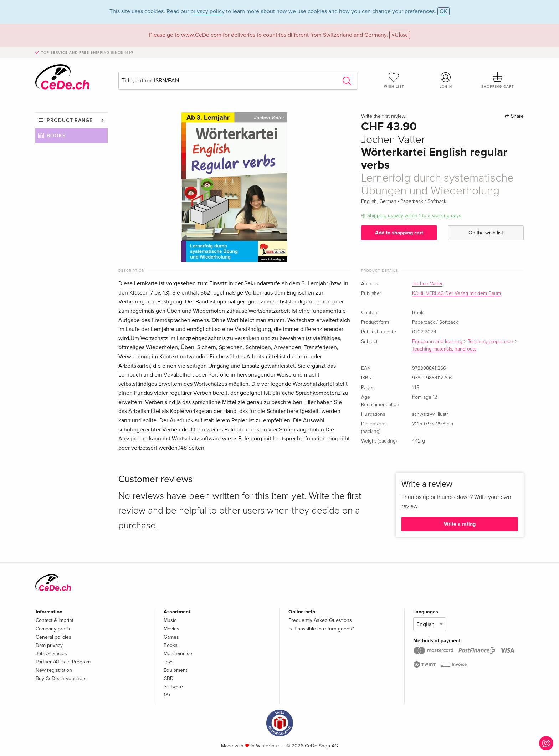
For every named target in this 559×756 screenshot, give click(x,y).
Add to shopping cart (399, 233)
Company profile (54, 629)
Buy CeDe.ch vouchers (61, 678)
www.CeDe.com (201, 35)
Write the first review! (384, 116)
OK (443, 11)
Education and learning (437, 342)
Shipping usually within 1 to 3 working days (414, 216)
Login (446, 80)
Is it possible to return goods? (321, 629)
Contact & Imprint (55, 620)
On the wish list (486, 233)
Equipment (175, 670)
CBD (169, 678)
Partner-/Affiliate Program (63, 662)
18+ (167, 695)
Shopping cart (498, 80)
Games (171, 637)
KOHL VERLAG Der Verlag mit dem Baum (457, 293)
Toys (169, 662)
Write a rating (460, 524)
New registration (54, 670)
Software (173, 687)
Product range (70, 120)
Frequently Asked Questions (320, 620)
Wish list (394, 80)
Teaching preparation (491, 342)
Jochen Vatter (427, 284)
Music (170, 620)
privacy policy (207, 11)
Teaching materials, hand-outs (444, 349)
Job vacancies (51, 653)
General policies (53, 637)
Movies (171, 629)
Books (56, 136)
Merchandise (178, 653)
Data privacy (49, 645)
